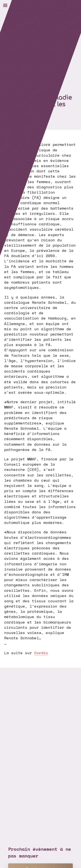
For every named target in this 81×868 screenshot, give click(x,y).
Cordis (41, 653)
